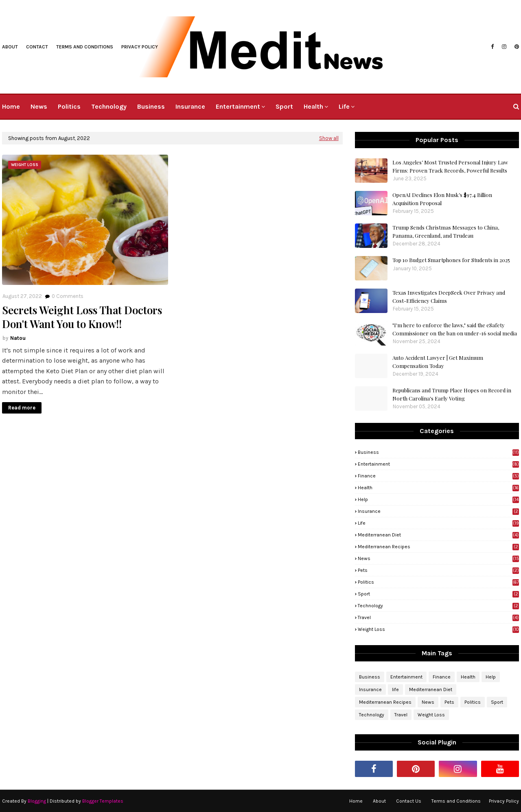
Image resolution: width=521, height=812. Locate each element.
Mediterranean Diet (438, 535)
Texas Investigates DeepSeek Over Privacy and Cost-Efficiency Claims (449, 297)
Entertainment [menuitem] (238, 106)
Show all (329, 138)
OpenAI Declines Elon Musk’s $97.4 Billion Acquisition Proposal (442, 199)
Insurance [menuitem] (190, 106)
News (438, 558)
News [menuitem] (39, 106)
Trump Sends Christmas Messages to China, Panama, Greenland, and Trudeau (446, 231)
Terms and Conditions (85, 47)
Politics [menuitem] (69, 106)
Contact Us (409, 801)
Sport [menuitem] (284, 106)
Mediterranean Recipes (438, 547)
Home (356, 801)
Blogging (37, 801)
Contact (37, 47)
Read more (22, 408)
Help (438, 499)
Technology (438, 606)
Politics (438, 582)
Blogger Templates (103, 801)
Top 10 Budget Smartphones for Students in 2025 (451, 260)
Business (438, 452)
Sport (438, 594)
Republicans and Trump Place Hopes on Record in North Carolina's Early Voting (452, 394)
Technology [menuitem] (109, 106)
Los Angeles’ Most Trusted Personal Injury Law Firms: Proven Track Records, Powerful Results (450, 166)
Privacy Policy (504, 801)
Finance (438, 476)
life (438, 523)
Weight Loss (438, 629)
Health (438, 488)
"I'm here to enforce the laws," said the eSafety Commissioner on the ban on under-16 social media (455, 329)
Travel (438, 617)
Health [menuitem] (313, 106)
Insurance (438, 511)
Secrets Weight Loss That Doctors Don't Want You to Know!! (82, 317)
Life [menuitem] (344, 106)
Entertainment (438, 464)
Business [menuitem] (151, 106)
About (10, 47)
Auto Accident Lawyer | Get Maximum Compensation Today (438, 362)
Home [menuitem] (11, 106)
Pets (438, 570)
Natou (18, 338)
